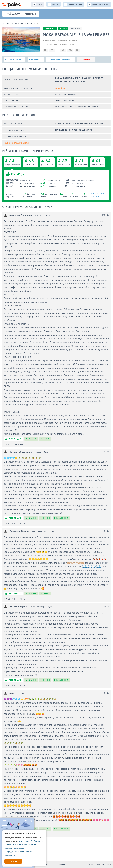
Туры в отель (14, 60)
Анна (12, 693)
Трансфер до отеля (60, 60)
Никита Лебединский (21, 452)
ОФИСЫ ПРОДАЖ (100, 4)
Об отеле (86, 60)
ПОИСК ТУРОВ (19, 24)
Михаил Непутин (18, 607)
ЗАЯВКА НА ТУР (75, 4)
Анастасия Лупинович (21, 215)
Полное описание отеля (16, 143)
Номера (35, 60)
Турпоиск (6, 24)
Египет (30, 24)
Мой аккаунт (14, 14)
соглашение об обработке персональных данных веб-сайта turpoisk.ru (24, 845)
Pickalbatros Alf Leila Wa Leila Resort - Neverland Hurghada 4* (80, 80)
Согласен (13, 861)
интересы (31, 14)
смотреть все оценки (98, 195)
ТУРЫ (40, 4)
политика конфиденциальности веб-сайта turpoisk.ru (20, 852)
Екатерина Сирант (19, 531)
